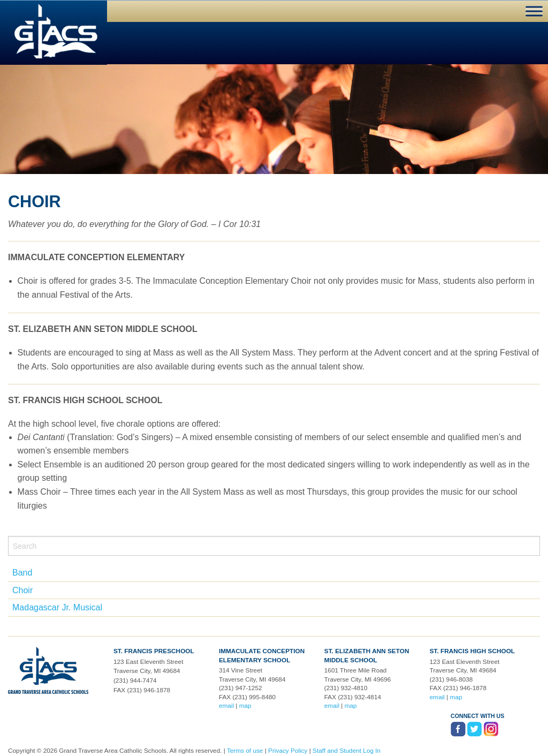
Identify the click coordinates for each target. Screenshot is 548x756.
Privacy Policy (288, 751)
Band (22, 573)
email (226, 706)
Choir (22, 590)
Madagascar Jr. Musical (57, 607)
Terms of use (245, 751)
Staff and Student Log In (347, 751)
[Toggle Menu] (534, 11)
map (245, 706)
